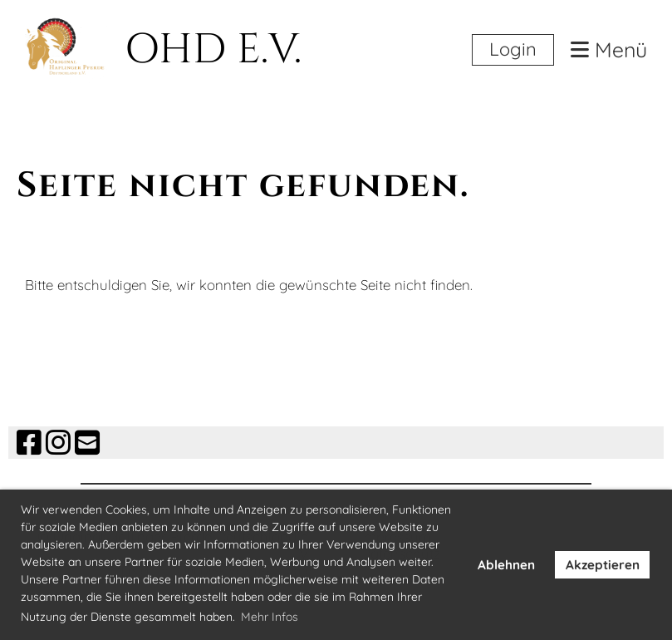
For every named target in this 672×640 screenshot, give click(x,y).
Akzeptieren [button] (603, 565)
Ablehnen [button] (506, 565)
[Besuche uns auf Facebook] (29, 443)
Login (513, 49)
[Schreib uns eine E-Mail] (87, 443)
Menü (609, 50)
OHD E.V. (213, 50)
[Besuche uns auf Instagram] (58, 443)
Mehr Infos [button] (270, 617)
